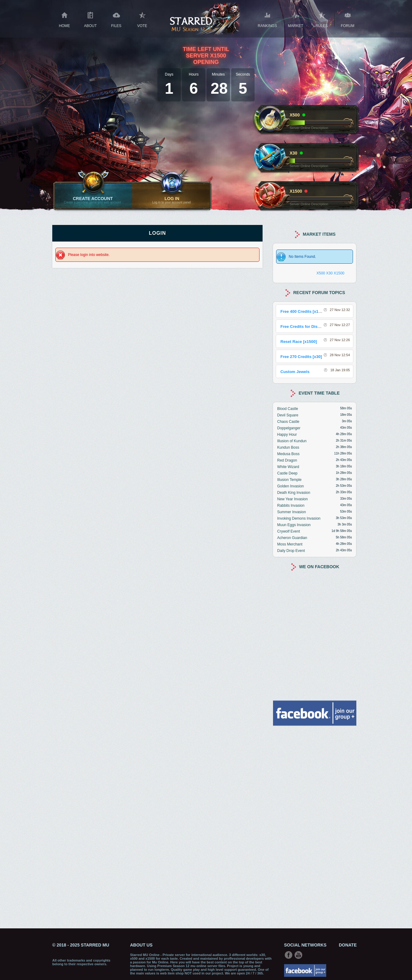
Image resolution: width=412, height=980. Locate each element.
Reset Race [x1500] (299, 342)
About (90, 19)
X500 (321, 273)
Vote (142, 19)
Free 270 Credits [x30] (301, 357)
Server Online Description (309, 128)
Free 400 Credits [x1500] (303, 311)
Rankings (267, 19)
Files (116, 19)
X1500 (339, 273)
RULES (322, 19)
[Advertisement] (315, 826)
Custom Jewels (295, 372)
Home (64, 19)
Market (295, 19)
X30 (329, 273)
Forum (348, 19)
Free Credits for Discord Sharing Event (317, 327)
